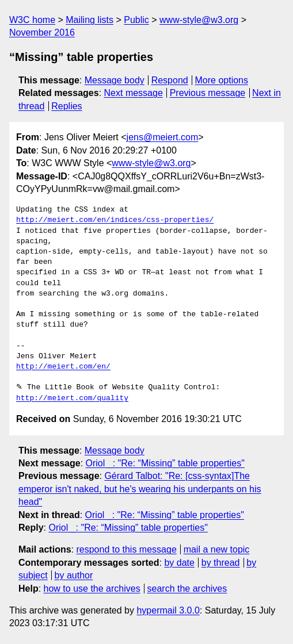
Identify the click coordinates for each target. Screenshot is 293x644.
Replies (66, 106)
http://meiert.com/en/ (63, 367)
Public (136, 20)
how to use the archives (92, 589)
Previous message (208, 93)
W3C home (32, 20)
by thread (221, 563)
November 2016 (42, 32)
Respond (170, 80)
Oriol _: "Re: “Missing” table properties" (165, 463)
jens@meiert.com (163, 137)
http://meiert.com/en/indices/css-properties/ (115, 220)
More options (222, 80)
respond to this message (126, 549)
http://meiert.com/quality (72, 398)
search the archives (187, 589)
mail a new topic (217, 549)
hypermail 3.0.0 (168, 610)
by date (179, 563)
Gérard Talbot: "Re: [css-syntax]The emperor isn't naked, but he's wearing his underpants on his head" (140, 489)
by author (74, 575)
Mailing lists (90, 20)
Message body (115, 80)
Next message (134, 93)
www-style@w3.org (199, 20)
